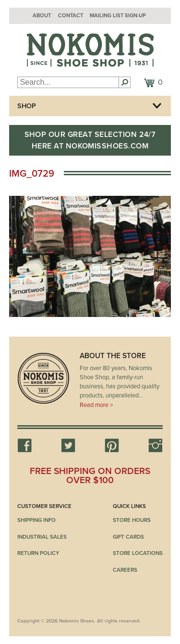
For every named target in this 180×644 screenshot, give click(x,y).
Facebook (24, 445)
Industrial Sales (42, 537)
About (42, 16)
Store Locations (138, 553)
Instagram (156, 445)
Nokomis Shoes (90, 50)
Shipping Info (36, 520)
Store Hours (132, 520)
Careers (125, 570)
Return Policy (38, 553)
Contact (71, 16)
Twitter (68, 445)
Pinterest (112, 445)
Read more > (96, 405)
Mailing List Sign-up (118, 16)
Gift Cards (128, 537)
